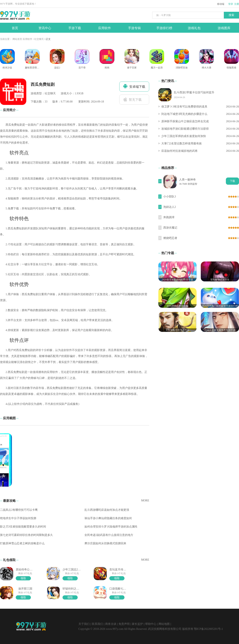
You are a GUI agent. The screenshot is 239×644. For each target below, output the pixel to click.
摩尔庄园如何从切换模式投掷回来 (105, 543)
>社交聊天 (38, 39)
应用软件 (27, 39)
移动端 (221, 4)
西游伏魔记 (170, 228)
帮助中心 (151, 624)
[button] (145, 460)
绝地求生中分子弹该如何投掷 (18, 518)
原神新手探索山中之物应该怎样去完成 (185, 121)
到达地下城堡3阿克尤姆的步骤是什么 (184, 114)
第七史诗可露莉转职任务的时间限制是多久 (26, 535)
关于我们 (84, 624)
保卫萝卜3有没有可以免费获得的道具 (184, 107)
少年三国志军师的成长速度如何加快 (184, 136)
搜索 (231, 15)
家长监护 (137, 624)
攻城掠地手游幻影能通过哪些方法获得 (185, 129)
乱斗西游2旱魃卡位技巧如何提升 (194, 92)
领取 (23, 578)
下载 (232, 181)
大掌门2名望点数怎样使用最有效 (182, 143)
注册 (237, 4)
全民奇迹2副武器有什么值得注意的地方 (109, 535)
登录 (231, 4)
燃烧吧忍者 (170, 238)
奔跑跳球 (169, 217)
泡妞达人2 (170, 207)
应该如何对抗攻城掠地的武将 (179, 151)
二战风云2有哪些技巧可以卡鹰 (19, 510)
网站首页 (17, 39)
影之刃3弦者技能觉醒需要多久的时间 (23, 527)
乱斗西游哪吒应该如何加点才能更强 (107, 510)
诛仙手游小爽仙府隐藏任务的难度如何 (108, 518)
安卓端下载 (134, 86)
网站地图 (164, 624)
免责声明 (124, 624)
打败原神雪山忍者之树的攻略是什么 (22, 543)
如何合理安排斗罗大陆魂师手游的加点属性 (111, 527)
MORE (145, 501)
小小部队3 (170, 197)
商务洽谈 (111, 624)
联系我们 (97, 624)
